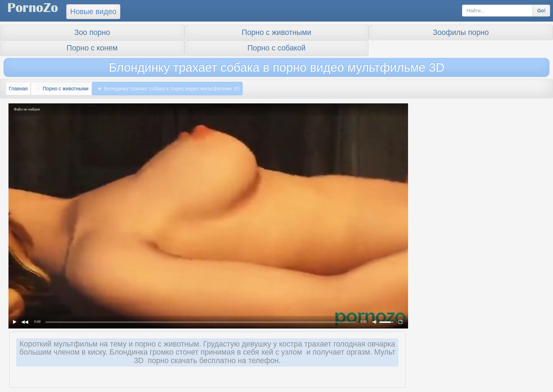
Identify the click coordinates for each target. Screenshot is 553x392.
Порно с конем (92, 48)
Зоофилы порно (461, 32)
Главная (18, 89)
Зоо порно (92, 32)
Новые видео (93, 12)
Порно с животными (276, 32)
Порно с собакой (277, 48)
